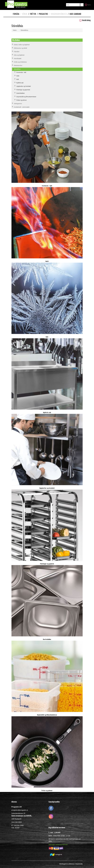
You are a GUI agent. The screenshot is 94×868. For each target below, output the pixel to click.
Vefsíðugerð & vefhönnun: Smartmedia (71, 864)
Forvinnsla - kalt (21, 72)
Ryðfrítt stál (20, 83)
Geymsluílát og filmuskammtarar (26, 97)
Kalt (18, 79)
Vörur (24, 14)
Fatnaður (17, 52)
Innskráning (85, 20)
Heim (15, 30)
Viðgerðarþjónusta (58, 14)
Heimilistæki (18, 59)
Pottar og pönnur (22, 100)
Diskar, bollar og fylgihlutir (22, 45)
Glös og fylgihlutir (19, 55)
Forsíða (16, 14)
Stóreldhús (24, 30)
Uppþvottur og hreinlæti (24, 86)
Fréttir (32, 14)
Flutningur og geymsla (23, 90)
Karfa (88, 5)
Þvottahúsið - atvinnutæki (22, 107)
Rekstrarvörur (18, 65)
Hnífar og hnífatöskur (20, 62)
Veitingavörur (18, 104)
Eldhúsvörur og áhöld (20, 48)
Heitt (18, 76)
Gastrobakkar (21, 93)
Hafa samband (74, 14)
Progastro (42, 14)
